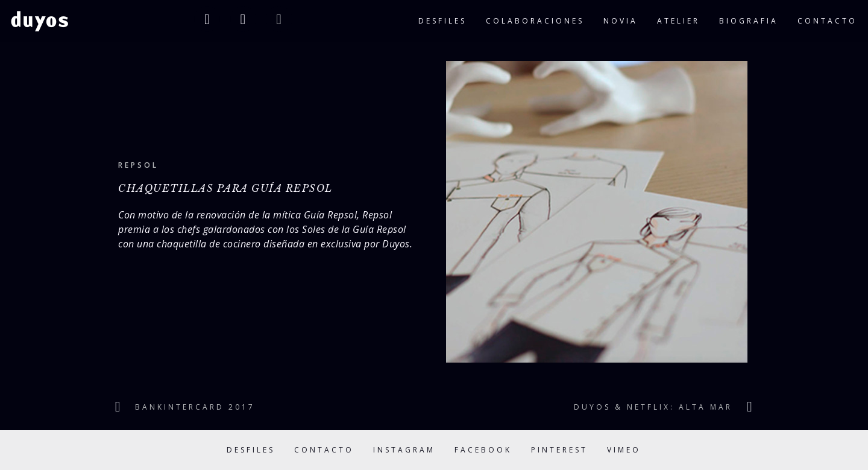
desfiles (442, 21)
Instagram (404, 450)
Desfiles (251, 450)
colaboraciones (535, 21)
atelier (678, 21)
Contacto (324, 450)
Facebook (483, 450)
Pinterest (559, 450)
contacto (827, 21)
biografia (749, 21)
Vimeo (624, 450)
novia (621, 21)
